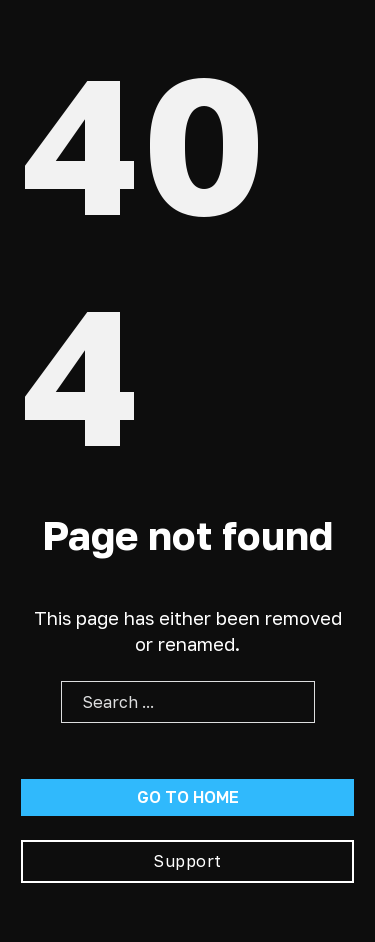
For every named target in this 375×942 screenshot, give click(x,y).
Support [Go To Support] (187, 861)
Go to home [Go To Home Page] (188, 797)
